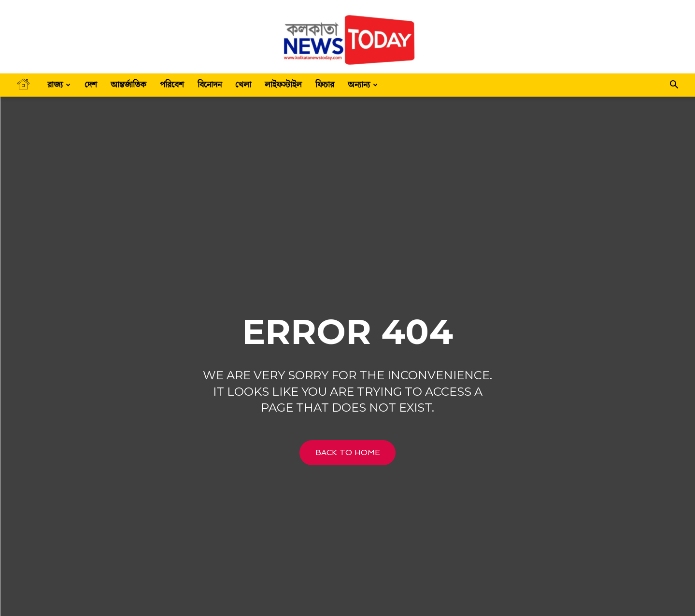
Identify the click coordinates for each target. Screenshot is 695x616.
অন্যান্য (363, 85)
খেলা (243, 85)
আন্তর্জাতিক (128, 85)
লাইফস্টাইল (283, 85)
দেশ (91, 85)
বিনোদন (210, 85)
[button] (674, 86)
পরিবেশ (172, 85)
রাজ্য (59, 85)
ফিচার (325, 85)
